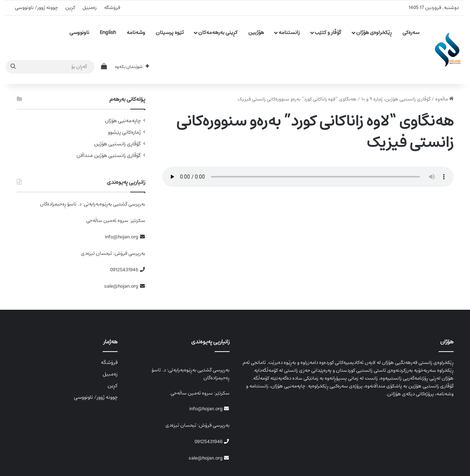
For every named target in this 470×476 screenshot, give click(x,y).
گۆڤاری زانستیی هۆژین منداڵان (109, 156)
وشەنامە (136, 33)
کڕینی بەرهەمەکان (218, 33)
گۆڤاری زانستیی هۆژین (117, 144)
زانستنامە (289, 33)
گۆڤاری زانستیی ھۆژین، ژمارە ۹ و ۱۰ (396, 99)
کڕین (70, 8)
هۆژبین (256, 33)
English (108, 33)
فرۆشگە (112, 8)
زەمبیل (90, 8)
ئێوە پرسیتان (170, 33)
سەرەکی (411, 33)
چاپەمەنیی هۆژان (123, 121)
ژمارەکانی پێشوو (124, 132)
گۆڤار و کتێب (328, 33)
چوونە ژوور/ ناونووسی (36, 8)
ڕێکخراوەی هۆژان (374, 33)
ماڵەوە (444, 99)
